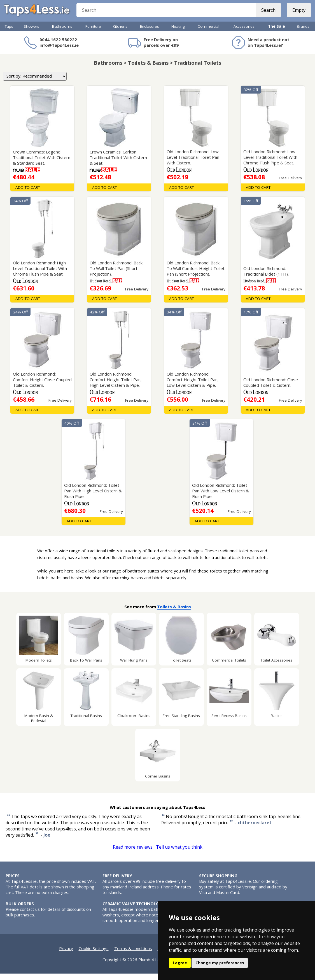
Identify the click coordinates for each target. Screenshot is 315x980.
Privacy (66, 955)
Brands (303, 33)
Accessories (244, 33)
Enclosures (150, 33)
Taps (9, 33)
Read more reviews (133, 853)
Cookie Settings (94, 955)
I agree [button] (180, 963)
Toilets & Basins (174, 613)
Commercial (208, 33)
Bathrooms (62, 33)
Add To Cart (28, 194)
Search (267, 14)
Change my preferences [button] (220, 963)
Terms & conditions (133, 955)
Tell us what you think (179, 853)
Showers (32, 33)
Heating (178, 33)
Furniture (93, 33)
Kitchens (120, 33)
